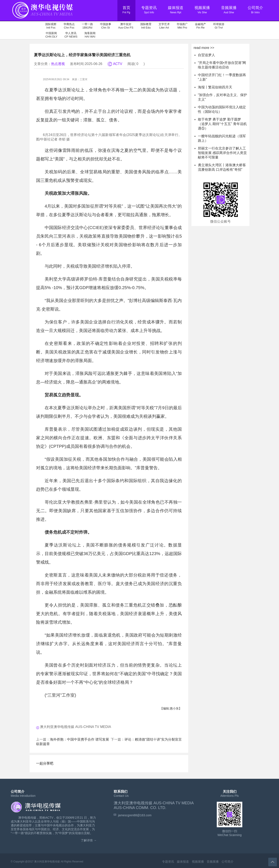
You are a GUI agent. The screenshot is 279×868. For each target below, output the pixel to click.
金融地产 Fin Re (200, 26)
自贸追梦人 (206, 55)
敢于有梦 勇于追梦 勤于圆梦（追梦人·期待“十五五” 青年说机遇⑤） (222, 124)
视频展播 (198, 862)
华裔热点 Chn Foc (69, 26)
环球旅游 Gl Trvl (219, 26)
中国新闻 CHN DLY (51, 35)
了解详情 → (89, 840)
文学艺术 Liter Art (164, 26)
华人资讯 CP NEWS (71, 35)
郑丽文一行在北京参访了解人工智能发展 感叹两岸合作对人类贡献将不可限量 (222, 153)
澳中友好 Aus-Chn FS (126, 26)
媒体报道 (183, 862)
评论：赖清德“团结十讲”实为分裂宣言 (153, 739)
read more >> (204, 48)
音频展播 (213, 862)
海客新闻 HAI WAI (90, 35)
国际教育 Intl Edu (146, 26)
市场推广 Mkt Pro (182, 26)
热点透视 (58, 64)
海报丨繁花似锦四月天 (215, 87)
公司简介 (227, 862)
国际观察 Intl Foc (51, 26)
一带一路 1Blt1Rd (87, 26)
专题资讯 (168, 862)
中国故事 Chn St (106, 26)
